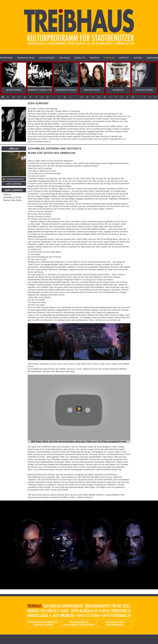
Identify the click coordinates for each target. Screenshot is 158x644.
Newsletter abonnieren (115, 623)
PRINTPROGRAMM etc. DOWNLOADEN (43, 623)
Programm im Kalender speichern (79, 623)
